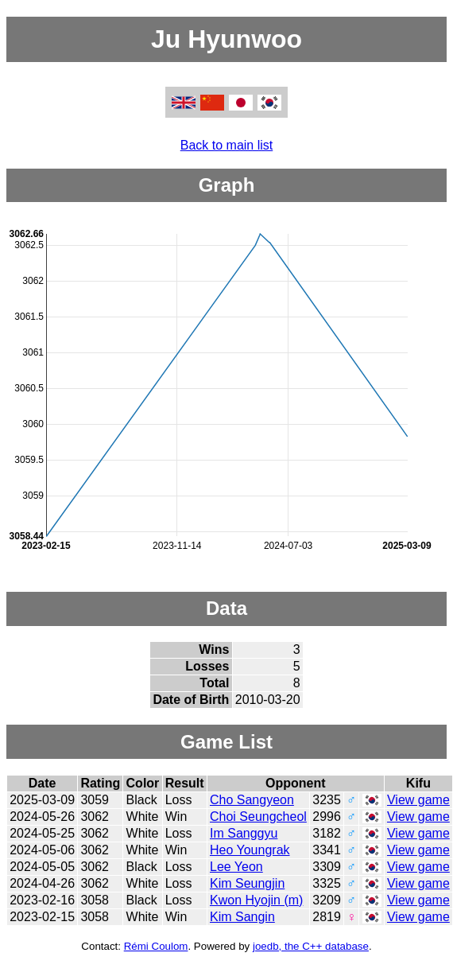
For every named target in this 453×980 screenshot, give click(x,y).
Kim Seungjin (247, 883)
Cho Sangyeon (252, 800)
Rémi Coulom (156, 946)
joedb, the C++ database (311, 946)
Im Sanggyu (244, 833)
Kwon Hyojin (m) (256, 900)
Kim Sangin (242, 917)
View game (418, 800)
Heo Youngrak (250, 850)
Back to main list (226, 145)
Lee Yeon (236, 867)
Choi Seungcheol (258, 817)
